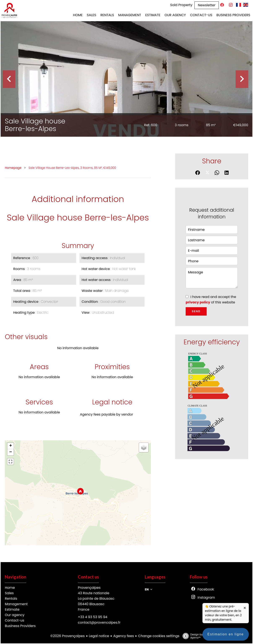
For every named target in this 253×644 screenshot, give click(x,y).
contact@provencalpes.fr (99, 622)
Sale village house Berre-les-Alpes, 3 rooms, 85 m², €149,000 (72, 168)
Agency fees (124, 636)
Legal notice (99, 636)
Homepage (13, 168)
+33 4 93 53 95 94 (93, 617)
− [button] (11, 452)
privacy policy (198, 302)
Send (196, 311)
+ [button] (11, 446)
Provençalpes (89, 588)
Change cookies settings (159, 636)
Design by (192, 636)
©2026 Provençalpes (68, 636)
